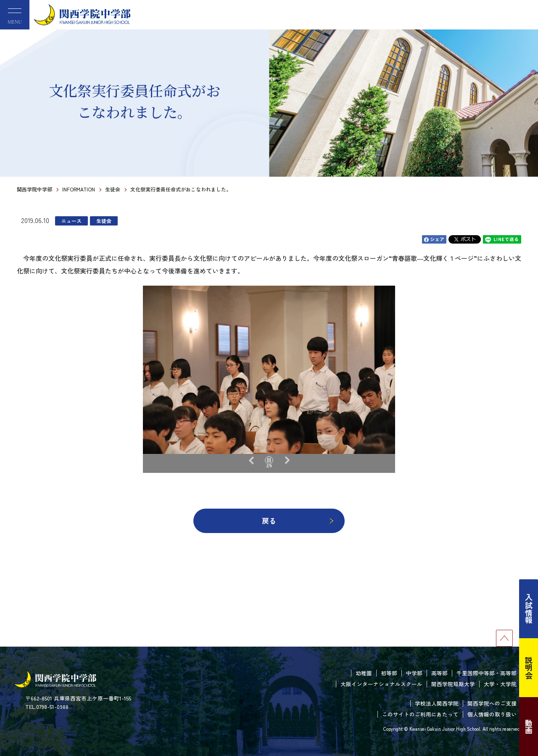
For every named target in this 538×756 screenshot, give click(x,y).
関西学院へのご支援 (492, 703)
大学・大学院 (500, 684)
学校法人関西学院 (437, 703)
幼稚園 (364, 673)
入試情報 (529, 609)
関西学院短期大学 (453, 684)
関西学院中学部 (34, 189)
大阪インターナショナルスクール (381, 684)
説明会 (529, 668)
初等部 (389, 673)
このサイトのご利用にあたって (420, 714)
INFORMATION (79, 189)
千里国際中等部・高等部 (487, 673)
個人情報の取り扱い (492, 714)
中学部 (414, 673)
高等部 (439, 673)
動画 (529, 727)
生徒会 (113, 189)
